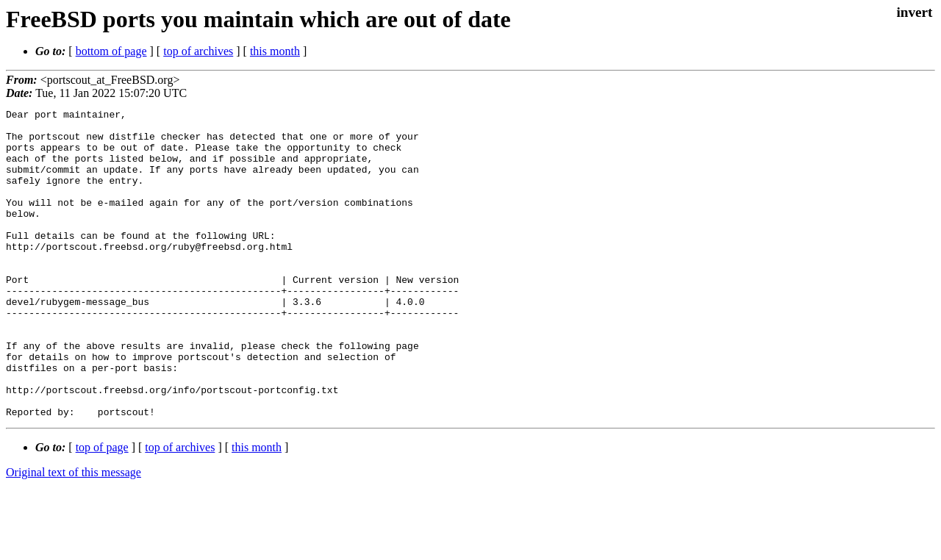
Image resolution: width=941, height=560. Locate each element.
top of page (102, 509)
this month (275, 51)
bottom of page (111, 51)
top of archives (198, 51)
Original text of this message (74, 534)
